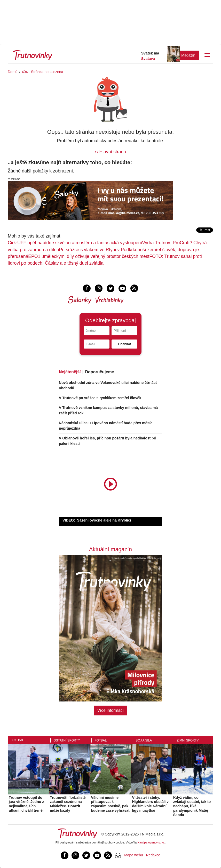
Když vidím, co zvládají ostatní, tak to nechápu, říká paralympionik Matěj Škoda (192, 806)
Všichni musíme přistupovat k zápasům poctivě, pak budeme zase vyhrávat (110, 804)
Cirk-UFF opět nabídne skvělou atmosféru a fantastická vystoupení (75, 243)
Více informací (110, 710)
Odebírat (124, 344)
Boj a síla (144, 740)
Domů (13, 72)
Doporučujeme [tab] (99, 372)
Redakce (153, 855)
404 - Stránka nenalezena (42, 72)
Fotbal (18, 740)
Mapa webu (133, 855)
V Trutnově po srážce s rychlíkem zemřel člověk (100, 398)
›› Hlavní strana (110, 152)
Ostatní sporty (67, 740)
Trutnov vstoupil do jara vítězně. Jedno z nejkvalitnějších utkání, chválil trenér (26, 804)
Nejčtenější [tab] (70, 372)
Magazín (188, 55)
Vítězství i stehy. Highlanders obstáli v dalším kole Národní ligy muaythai (151, 804)
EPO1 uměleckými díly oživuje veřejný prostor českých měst (89, 256)
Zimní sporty (188, 740)
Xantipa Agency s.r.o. (151, 842)
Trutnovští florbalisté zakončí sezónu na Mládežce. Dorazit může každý (68, 804)
